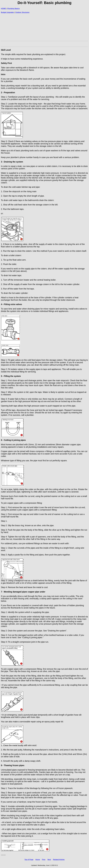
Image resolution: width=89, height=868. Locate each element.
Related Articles (59, 860)
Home (38, 860)
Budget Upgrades (7, 12)
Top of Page (29, 860)
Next (49, 860)
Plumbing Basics (13, 8)
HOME (3, 8)
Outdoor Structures (22, 12)
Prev (44, 860)
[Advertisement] (44, 28)
